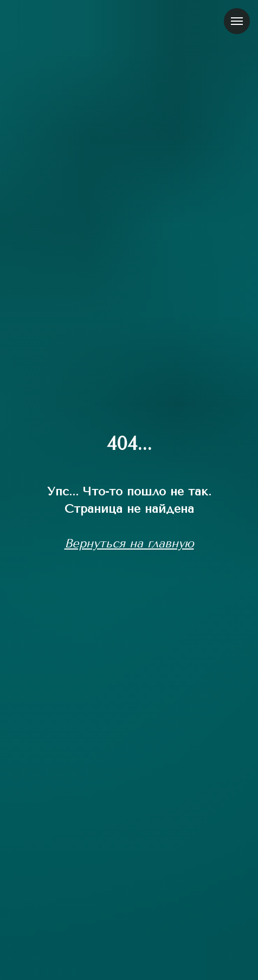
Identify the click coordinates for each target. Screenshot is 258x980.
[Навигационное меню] (237, 21)
